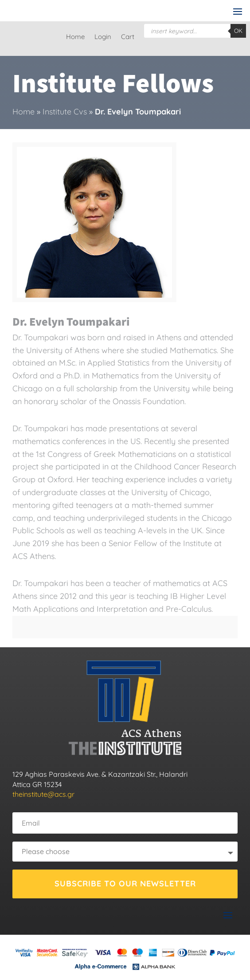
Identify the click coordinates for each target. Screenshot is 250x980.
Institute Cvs (65, 112)
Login (103, 37)
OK (238, 31)
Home (75, 37)
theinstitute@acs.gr (43, 794)
